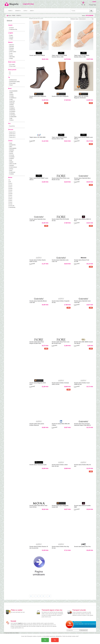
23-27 (10, 183)
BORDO (11, 150)
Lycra (11, 55)
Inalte (11, 35)
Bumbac (11, 46)
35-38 (10, 189)
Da (45, 640)
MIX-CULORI (12, 164)
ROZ (10, 171)
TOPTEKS (12, 115)
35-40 (10, 190)
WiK (10, 118)
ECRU (11, 153)
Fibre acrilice (12, 52)
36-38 (10, 194)
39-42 (10, 202)
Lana (10, 53)
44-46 (10, 204)
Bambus (11, 45)
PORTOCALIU (13, 167)
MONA (11, 105)
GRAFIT (11, 159)
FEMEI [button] (10, 11)
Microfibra (12, 57)
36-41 (10, 195)
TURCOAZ (12, 172)
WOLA (11, 120)
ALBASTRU (12, 145)
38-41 (10, 199)
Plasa (11, 58)
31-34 (10, 185)
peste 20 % (12, 134)
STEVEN (12, 113)
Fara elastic (12, 83)
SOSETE (19, 15)
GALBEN (11, 157)
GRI (10, 160)
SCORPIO (12, 112)
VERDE (11, 174)
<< (31, 596)
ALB (10, 143)
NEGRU (11, 165)
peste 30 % (12, 135)
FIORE (11, 96)
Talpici (11, 39)
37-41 (10, 197)
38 (10, 182)
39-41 (10, 201)
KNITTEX (12, 101)
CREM (11, 152)
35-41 (10, 192)
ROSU (11, 169)
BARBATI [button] (18, 11)
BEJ (10, 147)
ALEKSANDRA (13, 91)
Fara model (12, 66)
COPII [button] (25, 11)
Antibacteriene (13, 80)
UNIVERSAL (12, 207)
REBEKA (12, 108)
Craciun (11, 28)
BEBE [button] (32, 11)
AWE (11, 93)
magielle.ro (20, 623)
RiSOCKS (12, 110)
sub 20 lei (12, 126)
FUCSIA (11, 155)
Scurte (11, 37)
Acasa (9, 15)
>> (49, 596)
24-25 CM (11, 206)
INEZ (11, 100)
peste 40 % (12, 137)
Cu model (12, 64)
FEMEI (14, 15)
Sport (11, 85)
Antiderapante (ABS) (14, 82)
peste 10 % (12, 132)
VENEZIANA (12, 117)
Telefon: (88, 16)
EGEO (11, 94)
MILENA (11, 103)
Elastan (11, 50)
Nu (55, 640)
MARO (11, 162)
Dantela (11, 48)
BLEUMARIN (12, 148)
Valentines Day (13, 29)
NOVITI (11, 106)
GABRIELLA (12, 98)
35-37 (10, 187)
